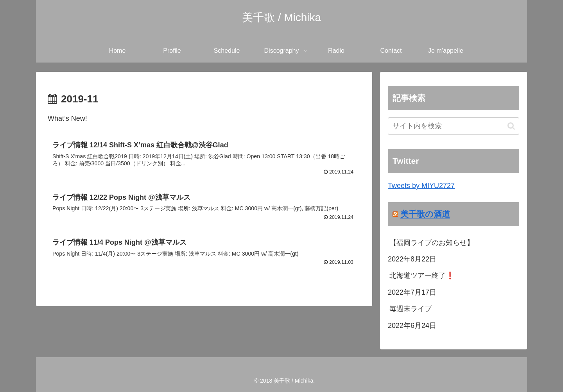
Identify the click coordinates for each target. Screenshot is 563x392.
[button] (511, 126)
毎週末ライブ (411, 309)
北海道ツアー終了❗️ (422, 276)
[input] (454, 126)
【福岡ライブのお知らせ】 (432, 243)
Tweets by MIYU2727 (421, 186)
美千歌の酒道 (425, 214)
